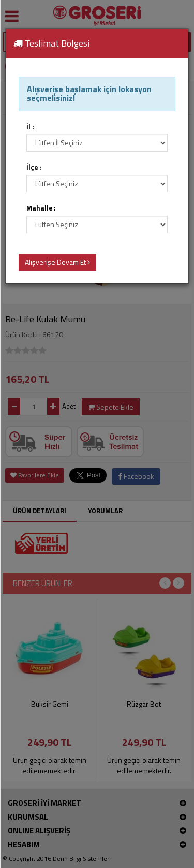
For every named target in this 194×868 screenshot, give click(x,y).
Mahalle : (41, 208)
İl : (30, 127)
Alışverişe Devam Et (57, 262)
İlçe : (34, 167)
